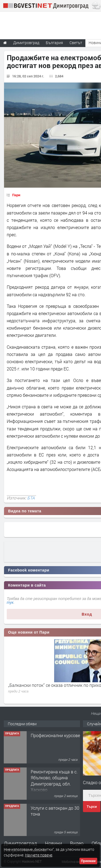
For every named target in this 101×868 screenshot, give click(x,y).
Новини (53, 843)
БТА (31, 498)
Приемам (88, 861)
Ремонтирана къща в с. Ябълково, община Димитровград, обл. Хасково (54, 781)
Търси (92, 807)
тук (10, 602)
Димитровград (20, 843)
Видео (77, 843)
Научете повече (39, 855)
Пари (16, 195)
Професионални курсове (55, 735)
